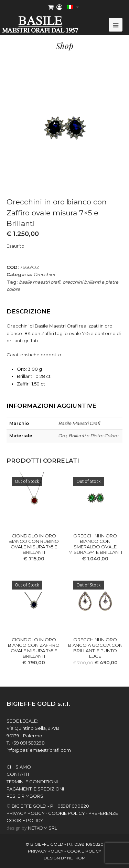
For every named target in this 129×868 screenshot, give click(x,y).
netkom (76, 858)
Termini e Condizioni (32, 782)
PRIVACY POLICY (26, 813)
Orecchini (44, 274)
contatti (18, 774)
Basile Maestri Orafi (79, 423)
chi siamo (19, 767)
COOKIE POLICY (67, 813)
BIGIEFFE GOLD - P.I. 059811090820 (50, 806)
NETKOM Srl (42, 828)
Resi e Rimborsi (25, 796)
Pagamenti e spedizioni (35, 789)
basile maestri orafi (40, 282)
